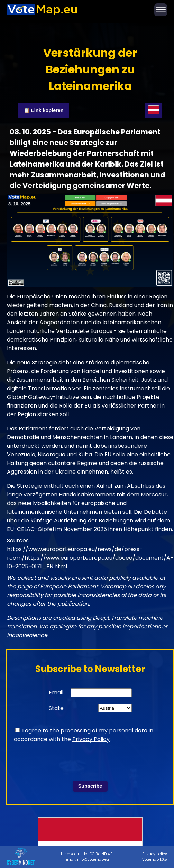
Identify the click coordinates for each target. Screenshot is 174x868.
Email (56, 693)
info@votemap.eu (93, 860)
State (56, 708)
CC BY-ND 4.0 (101, 854)
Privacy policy (155, 854)
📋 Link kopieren (44, 110)
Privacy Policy (91, 739)
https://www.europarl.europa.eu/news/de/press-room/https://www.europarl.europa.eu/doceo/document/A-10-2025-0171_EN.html (90, 558)
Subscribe (90, 786)
